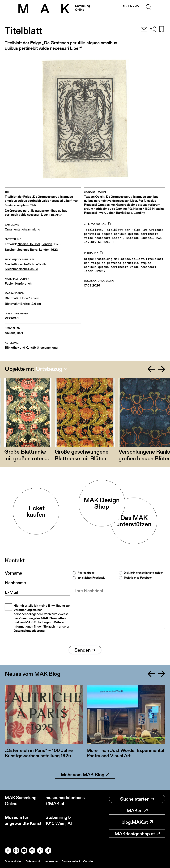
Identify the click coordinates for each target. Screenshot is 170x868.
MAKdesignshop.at (137, 833)
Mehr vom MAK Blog (85, 774)
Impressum (51, 861)
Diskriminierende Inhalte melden (144, 573)
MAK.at (137, 810)
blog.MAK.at (137, 822)
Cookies (88, 861)
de (124, 6)
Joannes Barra (27, 250)
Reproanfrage (86, 573)
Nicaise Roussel (29, 244)
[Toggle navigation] (162, 8)
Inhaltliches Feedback (91, 578)
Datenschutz (33, 861)
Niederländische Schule (21, 269)
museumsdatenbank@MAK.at (65, 801)
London (47, 244)
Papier (9, 284)
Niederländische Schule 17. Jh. (26, 264)
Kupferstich (23, 284)
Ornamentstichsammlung (22, 229)
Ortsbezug (49, 369)
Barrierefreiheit (71, 861)
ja (137, 6)
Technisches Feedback (138, 578)
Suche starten (137, 799)
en (130, 6)
